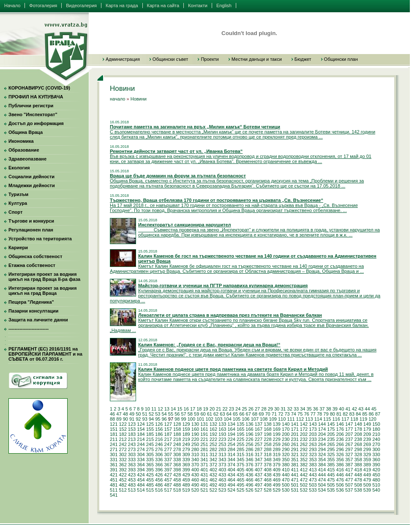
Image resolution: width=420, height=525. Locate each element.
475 (331, 480)
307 (168, 454)
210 (376, 434)
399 (186, 470)
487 (168, 485)
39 (335, 409)
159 (186, 429)
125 (150, 424)
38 (328, 409)
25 (244, 409)
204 (322, 434)
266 (340, 444)
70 (268, 414)
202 (304, 434)
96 (164, 419)
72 (281, 414)
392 (123, 470)
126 (159, 424)
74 (294, 414)
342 (213, 460)
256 (249, 444)
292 (304, 449)
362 (123, 465)
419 (367, 470)
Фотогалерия (43, 5)
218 (177, 439)
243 (132, 444)
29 (270, 409)
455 (150, 480)
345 (240, 460)
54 (164, 414)
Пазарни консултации (33, 311)
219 (186, 439)
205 (331, 434)
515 (150, 490)
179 (367, 429)
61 (210, 414)
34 (303, 409)
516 (159, 490)
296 (340, 449)
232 (304, 439)
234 (322, 439)
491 (204, 485)
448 (358, 475)
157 (168, 429)
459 (186, 480)
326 (340, 454)
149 (367, 424)
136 (249, 424)
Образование (24, 150)
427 (168, 475)
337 (168, 460)
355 (331, 460)
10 (147, 409)
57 (183, 414)
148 (358, 424)
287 (259, 449)
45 (374, 409)
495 (240, 485)
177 (349, 429)
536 (340, 490)
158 (177, 429)
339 (186, 460)
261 (295, 444)
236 (340, 439)
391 (114, 470)
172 (304, 429)
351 (295, 460)
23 (232, 409)
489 (186, 485)
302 (123, 454)
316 (249, 454)
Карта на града (122, 5)
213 (132, 439)
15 (180, 409)
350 (286, 460)
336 (159, 460)
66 (242, 414)
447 (349, 475)
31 (283, 409)
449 (367, 475)
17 (193, 409)
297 (349, 449)
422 (123, 475)
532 (304, 490)
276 (159, 449)
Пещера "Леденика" (31, 302)
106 (245, 419)
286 (249, 449)
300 (376, 449)
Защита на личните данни (38, 320)
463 (222, 480)
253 (222, 444)
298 (358, 449)
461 (204, 480)
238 (358, 439)
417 (349, 470)
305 (150, 454)
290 (286, 449)
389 (367, 465)
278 (177, 449)
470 (286, 480)
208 (358, 434)
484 (141, 485)
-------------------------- (29, 329)
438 (267, 475)
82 (345, 414)
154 (141, 429)
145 (331, 424)
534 (322, 490)
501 (295, 485)
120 (372, 419)
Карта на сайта (163, 5)
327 (349, 454)
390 (376, 465)
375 (240, 465)
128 (177, 424)
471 (295, 480)
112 (300, 419)
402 (213, 470)
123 (132, 424)
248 (177, 444)
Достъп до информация (36, 123)
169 (277, 429)
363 (132, 465)
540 (376, 490)
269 (367, 444)
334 (141, 460)
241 (114, 444)
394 (141, 470)
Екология (19, 168)
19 (206, 409)
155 (150, 429)
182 (123, 434)
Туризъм (18, 194)
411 (295, 470)
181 (114, 434)
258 (267, 444)
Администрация (123, 59)
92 (138, 419)
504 (322, 485)
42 (355, 409)
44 (367, 409)
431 (204, 475)
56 (177, 414)
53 (158, 414)
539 (367, 490)
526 (249, 490)
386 (340, 465)
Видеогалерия (81, 5)
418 (358, 470)
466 (249, 480)
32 (290, 409)
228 (267, 439)
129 (186, 424)
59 (196, 414)
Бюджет (303, 59)
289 (277, 449)
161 (204, 429)
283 (222, 449)
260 (286, 444)
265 (331, 444)
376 (249, 465)
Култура (18, 203)
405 (240, 470)
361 (114, 465)
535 (331, 490)
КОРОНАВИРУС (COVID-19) (39, 88)
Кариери (18, 248)
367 (168, 465)
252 (213, 444)
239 (367, 439)
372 (213, 465)
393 (132, 470)
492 (213, 485)
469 (277, 480)
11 (154, 409)
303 (132, 454)
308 (177, 454)
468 (267, 480)
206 (340, 434)
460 (195, 480)
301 (114, 454)
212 (123, 439)
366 (159, 465)
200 (286, 434)
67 (248, 414)
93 (145, 419)
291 (295, 449)
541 (114, 495)
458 (177, 480)
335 (150, 460)
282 (213, 449)
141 (295, 424)
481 (114, 485)
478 (358, 480)
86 (371, 414)
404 (231, 470)
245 (150, 444)
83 (352, 414)
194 (231, 434)
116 (336, 419)
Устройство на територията (40, 239)
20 (212, 409)
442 (304, 475)
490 (195, 485)
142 (304, 424)
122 (123, 424)
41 (348, 409)
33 (296, 409)
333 (132, 460)
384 (322, 465)
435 (240, 475)
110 (282, 419)
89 (119, 419)
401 (204, 470)
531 (295, 490)
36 (316, 409)
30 (277, 409)
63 (222, 414)
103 (218, 419)
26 (251, 409)
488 (177, 485)
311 (204, 454)
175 (331, 429)
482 (123, 485)
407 (259, 470)
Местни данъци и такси (257, 59)
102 (210, 419)
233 (313, 439)
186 (159, 434)
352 (304, 460)
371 (204, 465)
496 (249, 485)
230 (286, 439)
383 (313, 465)
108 (264, 419)
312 (213, 454)
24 (238, 409)
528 (267, 490)
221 (204, 439)
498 (267, 485)
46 (112, 414)
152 (123, 429)
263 (313, 444)
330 (376, 454)
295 (331, 449)
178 (358, 429)
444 (322, 475)
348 (267, 460)
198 (267, 434)
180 (376, 429)
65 (235, 414)
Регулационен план (31, 230)
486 (159, 485)
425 (150, 475)
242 (123, 444)
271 (114, 449)
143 (313, 424)
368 (177, 465)
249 (186, 444)
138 (267, 424)
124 (141, 424)
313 (222, 454)
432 (213, 475)
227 (259, 439)
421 (114, 475)
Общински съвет (170, 59)
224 (231, 439)
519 (186, 490)
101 (200, 419)
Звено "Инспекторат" (33, 114)
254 (231, 444)
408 (267, 470)
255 (240, 444)
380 (286, 465)
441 (295, 475)
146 (340, 424)
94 (151, 419)
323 (313, 454)
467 (259, 480)
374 (231, 465)
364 (141, 465)
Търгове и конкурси (31, 221)
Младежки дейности (32, 185)
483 (132, 485)
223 (222, 439)
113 (309, 419)
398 (177, 470)
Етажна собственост (32, 265)
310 (195, 454)
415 (331, 470)
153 (132, 429)
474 (322, 480)
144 (322, 424)
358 (358, 460)
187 (168, 434)
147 (349, 424)
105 (237, 419)
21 (218, 409)
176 (340, 429)
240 (376, 439)
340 (195, 460)
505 (331, 485)
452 (123, 480)
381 (295, 465)
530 (286, 490)
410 (286, 470)
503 (313, 485)
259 (277, 444)
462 (213, 480)
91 (132, 419)
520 (195, 490)
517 (168, 490)
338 (177, 460)
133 (222, 424)
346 (249, 460)
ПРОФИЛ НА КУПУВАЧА (36, 97)
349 (277, 460)
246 (159, 444)
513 (132, 490)
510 (376, 485)
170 (286, 429)
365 (150, 465)
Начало (12, 5)
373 (222, 465)
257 (259, 444)
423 (132, 475)
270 (376, 444)
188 (177, 434)
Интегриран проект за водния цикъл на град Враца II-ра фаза (44, 277)
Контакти (198, 5)
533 (313, 490)
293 (313, 449)
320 (286, 454)
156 (159, 429)
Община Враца (26, 132)
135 (240, 424)
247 (168, 444)
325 (331, 454)
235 (331, 439)
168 (267, 429)
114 (318, 419)
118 (354, 419)
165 (240, 429)
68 (255, 414)
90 (125, 419)
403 (222, 470)
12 (160, 409)
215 (150, 439)
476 (340, 480)
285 (240, 449)
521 (204, 490)
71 (274, 414)
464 (231, 480)
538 (358, 490)
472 (304, 480)
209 (367, 434)
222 (213, 439)
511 (114, 490)
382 (304, 465)
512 (123, 490)
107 (255, 419)
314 (231, 454)
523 (222, 490)
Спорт (15, 212)
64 (229, 414)
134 (231, 424)
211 (114, 439)
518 (177, 490)
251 (204, 444)
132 (213, 424)
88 (112, 419)
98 (177, 419)
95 (158, 419)
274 (141, 449)
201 (295, 434)
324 (322, 454)
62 (216, 414)
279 (186, 449)
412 (304, 470)
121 (114, 424)
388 (358, 465)
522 (213, 490)
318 (267, 454)
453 (132, 480)
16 (186, 409)
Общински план (341, 59)
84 (358, 414)
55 (171, 414)
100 (191, 419)
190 (195, 434)
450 (376, 475)
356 (340, 460)
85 (365, 414)
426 (159, 475)
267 (349, 444)
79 (326, 414)
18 (199, 409)
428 (177, 475)
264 (322, 444)
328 (358, 454)
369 (186, 465)
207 (349, 434)
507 (349, 485)
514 (141, 490)
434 (231, 475)
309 (186, 454)
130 (195, 424)
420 (376, 470)
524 (231, 490)
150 (376, 424)
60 (203, 414)
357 (349, 460)
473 (313, 480)
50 (138, 414)
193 (222, 434)
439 (277, 475)
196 (249, 434)
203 (313, 434)
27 (257, 409)
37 (322, 409)
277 (168, 449)
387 (349, 465)
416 (340, 470)
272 (123, 449)
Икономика (21, 141)
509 (367, 485)
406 (249, 470)
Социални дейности (31, 177)
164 (231, 429)
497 (259, 485)
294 (322, 449)
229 (277, 439)
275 (150, 449)
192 (213, 434)
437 (259, 475)
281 (204, 449)
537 (349, 490)
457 (168, 480)
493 (222, 485)
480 (376, 480)
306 (159, 454)
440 (286, 475)
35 (309, 409)
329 (367, 454)
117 (345, 419)
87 (378, 414)
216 (159, 439)
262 (304, 444)
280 (195, 449)
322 (304, 454)
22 (225, 409)
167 (259, 429)
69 (261, 414)
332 (123, 460)
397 (168, 470)
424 (141, 475)
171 (295, 429)
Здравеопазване (27, 159)
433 (222, 475)
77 (313, 414)
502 (304, 485)
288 (267, 449)
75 (300, 414)
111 (291, 419)
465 (240, 480)
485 (150, 485)
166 (249, 429)
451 (114, 480)
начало (117, 99)
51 (145, 414)
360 (376, 460)
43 (361, 409)
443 (313, 475)
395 (150, 470)
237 (349, 439)
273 (132, 449)
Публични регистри (31, 106)
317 (259, 454)
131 (204, 424)
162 (213, 429)
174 (322, 429)
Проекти (210, 59)
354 (322, 460)
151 (114, 429)
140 (286, 424)
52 (151, 414)
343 (222, 460)
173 (313, 429)
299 (367, 449)
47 (119, 414)
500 (286, 485)
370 (195, 465)
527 (259, 490)
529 (277, 490)
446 (340, 475)
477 (349, 480)
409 (277, 470)
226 (249, 439)
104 (227, 419)
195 (240, 434)
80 (333, 414)
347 (259, 460)
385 (331, 465)
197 (259, 434)
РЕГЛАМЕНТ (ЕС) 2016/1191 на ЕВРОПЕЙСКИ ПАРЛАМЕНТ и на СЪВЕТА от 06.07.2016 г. (45, 354)
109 (273, 419)
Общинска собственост (35, 256)
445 (331, 475)
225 (240, 439)
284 (231, 449)
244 (141, 444)
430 (195, 475)
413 (313, 470)
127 (168, 424)
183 (132, 434)
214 (141, 439)
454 (141, 480)
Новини (139, 99)
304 (141, 454)
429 (186, 475)
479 (367, 480)
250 (195, 444)
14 (173, 409)
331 (114, 460)
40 (341, 409)
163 (222, 429)
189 (186, 434)
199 (277, 434)
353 (313, 460)
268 (358, 444)
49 (132, 414)
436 (249, 475)
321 (295, 454)
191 (204, 434)
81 (339, 414)
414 (322, 470)
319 (277, 454)
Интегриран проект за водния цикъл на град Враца (42, 291)
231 (295, 439)
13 (167, 409)
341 (204, 460)
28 (264, 409)
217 (168, 439)
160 (195, 429)
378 (267, 465)
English (224, 5)
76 (306, 414)
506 (340, 485)
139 (277, 424)
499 (277, 485)
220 (195, 439)
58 (190, 414)
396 (159, 470)
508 (358, 485)
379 (277, 465)
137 (259, 424)
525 (240, 490)
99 (183, 419)
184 (141, 434)
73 (287, 414)
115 (327, 419)
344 (231, 460)
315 (240, 454)
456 (159, 480)
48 (125, 414)
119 (363, 419)
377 (259, 465)
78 (319, 414)
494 (231, 485)
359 (367, 460)
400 (195, 470)
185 (150, 434)
